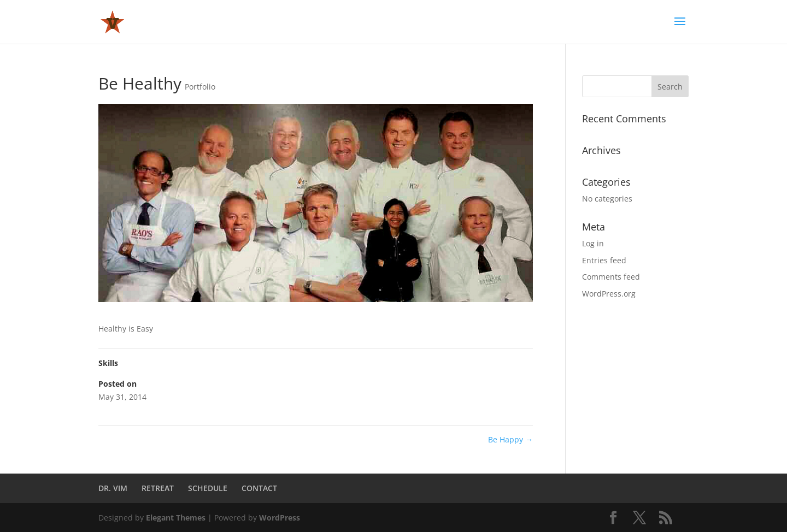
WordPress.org (609, 294)
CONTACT (259, 488)
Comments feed (611, 277)
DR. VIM (113, 488)
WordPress (280, 518)
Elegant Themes (176, 518)
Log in (593, 243)
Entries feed (604, 260)
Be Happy (510, 439)
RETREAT (158, 488)
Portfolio (200, 87)
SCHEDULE (208, 488)
